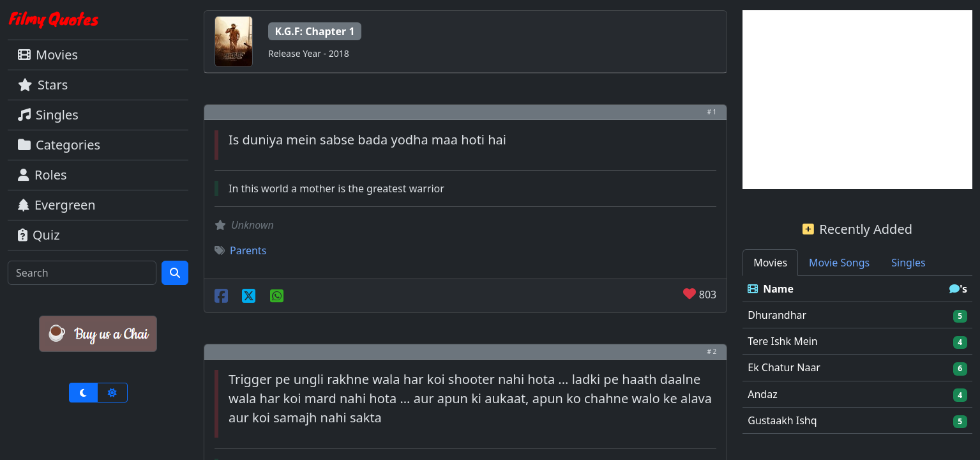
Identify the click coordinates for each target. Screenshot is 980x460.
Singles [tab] (908, 263)
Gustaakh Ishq (782, 420)
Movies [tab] (770, 263)
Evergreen (57, 205)
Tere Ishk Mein (783, 341)
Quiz (39, 235)
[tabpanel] (857, 355)
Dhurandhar (777, 315)
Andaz (762, 394)
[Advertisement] (857, 100)
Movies (48, 55)
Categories (59, 145)
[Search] (82, 273)
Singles (48, 115)
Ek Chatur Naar (784, 367)
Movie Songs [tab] (839, 263)
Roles (42, 175)
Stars (43, 85)
